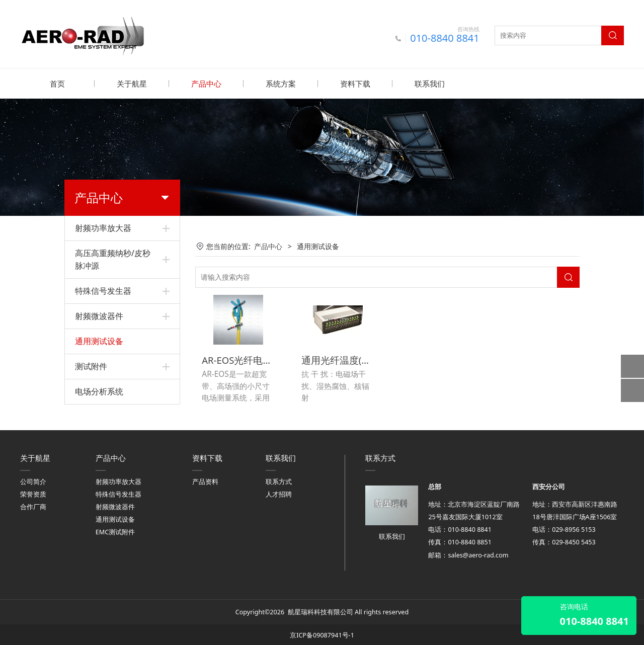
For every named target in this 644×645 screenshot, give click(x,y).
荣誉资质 (33, 492)
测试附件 (91, 366)
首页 (57, 84)
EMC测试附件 (115, 531)
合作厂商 (33, 505)
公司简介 (33, 480)
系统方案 (281, 84)
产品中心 (206, 84)
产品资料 (205, 480)
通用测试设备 (99, 341)
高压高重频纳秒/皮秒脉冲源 (113, 259)
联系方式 (279, 480)
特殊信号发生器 (103, 290)
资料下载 (355, 84)
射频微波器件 (99, 315)
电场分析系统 (99, 391)
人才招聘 (279, 492)
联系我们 (430, 84)
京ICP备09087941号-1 (322, 633)
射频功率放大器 (103, 227)
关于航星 (132, 84)
